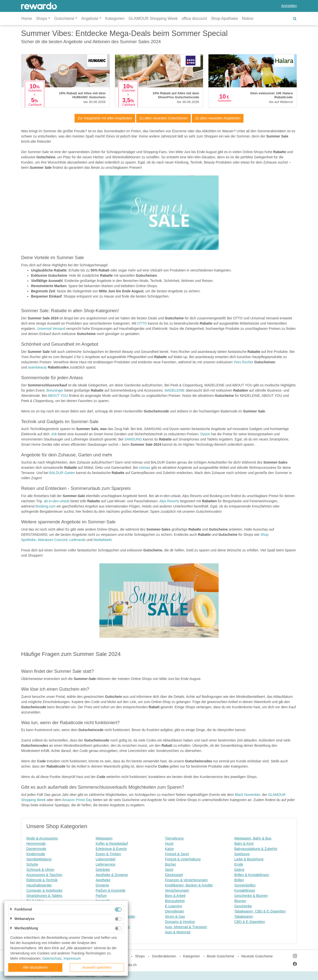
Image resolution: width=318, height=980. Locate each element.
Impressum (72, 958)
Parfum (101, 896)
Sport (169, 870)
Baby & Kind (244, 844)
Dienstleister (175, 911)
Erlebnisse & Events (111, 849)
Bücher (170, 864)
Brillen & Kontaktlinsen (252, 875)
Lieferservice (105, 864)
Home (27, 18)
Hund (169, 844)
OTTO (142, 323)
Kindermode (36, 854)
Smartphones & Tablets (44, 896)
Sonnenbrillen (245, 885)
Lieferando (78, 540)
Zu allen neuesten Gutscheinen (163, 118)
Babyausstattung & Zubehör (256, 849)
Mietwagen (104, 838)
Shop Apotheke (224, 18)
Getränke (103, 870)
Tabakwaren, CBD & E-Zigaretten (260, 911)
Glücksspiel (174, 875)
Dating (239, 870)
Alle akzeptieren (35, 967)
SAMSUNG (133, 439)
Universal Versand (51, 329)
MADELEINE (175, 390)
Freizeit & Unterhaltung (183, 859)
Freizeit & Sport (177, 854)
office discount (194, 18)
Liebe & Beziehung (249, 859)
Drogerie (102, 885)
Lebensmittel (105, 859)
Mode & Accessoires (42, 838)
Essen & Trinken (108, 854)
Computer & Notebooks (44, 890)
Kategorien (115, 18)
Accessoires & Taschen (44, 875)
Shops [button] (42, 18)
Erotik (239, 864)
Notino (248, 18)
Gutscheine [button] (64, 18)
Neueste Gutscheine (257, 956)
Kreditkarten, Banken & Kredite (189, 885)
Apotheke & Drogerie (112, 875)
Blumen (240, 901)
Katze (169, 849)
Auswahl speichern (97, 967)
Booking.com (46, 506)
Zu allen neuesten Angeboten (218, 118)
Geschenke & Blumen (251, 896)
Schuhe (32, 864)
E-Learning (174, 906)
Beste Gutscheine (221, 956)
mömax (145, 468)
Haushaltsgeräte (39, 885)
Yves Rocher (243, 362)
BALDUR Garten (62, 473)
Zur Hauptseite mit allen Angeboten (105, 118)
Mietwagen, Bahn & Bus (253, 838)
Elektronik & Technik (42, 880)
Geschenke (243, 906)
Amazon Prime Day (77, 800)
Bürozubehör (175, 901)
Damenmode (36, 849)
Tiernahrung (174, 838)
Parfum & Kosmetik (111, 890)
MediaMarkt (102, 540)
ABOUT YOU (58, 396)
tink (54, 434)
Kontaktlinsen (245, 890)
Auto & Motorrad (178, 932)
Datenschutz (52, 958)
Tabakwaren (244, 916)
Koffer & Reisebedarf (112, 844)
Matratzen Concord (53, 540)
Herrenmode (36, 844)
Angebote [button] (90, 18)
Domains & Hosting (180, 922)
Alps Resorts (169, 501)
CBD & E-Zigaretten (250, 922)
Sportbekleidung (39, 859)
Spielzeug (242, 854)
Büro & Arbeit (175, 896)
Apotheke (103, 880)
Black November (247, 795)
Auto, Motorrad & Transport (186, 927)
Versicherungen (177, 890)
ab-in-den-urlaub (57, 501)
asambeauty (37, 367)
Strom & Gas (175, 916)
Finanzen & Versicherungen (186, 880)
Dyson (205, 434)
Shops (140, 956)
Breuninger (55, 390)
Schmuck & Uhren (40, 870)
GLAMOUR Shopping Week (153, 18)
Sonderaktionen (164, 956)
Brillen (239, 880)
